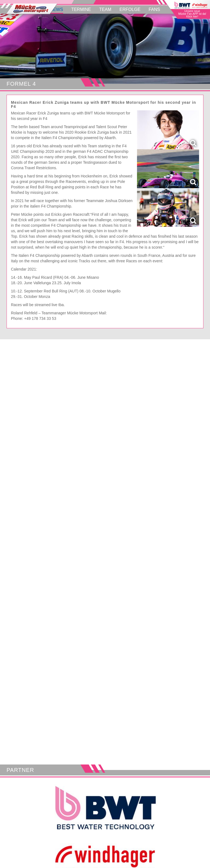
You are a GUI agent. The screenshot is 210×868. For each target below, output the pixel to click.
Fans (154, 9)
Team (105, 9)
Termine (81, 9)
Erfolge (130, 9)
